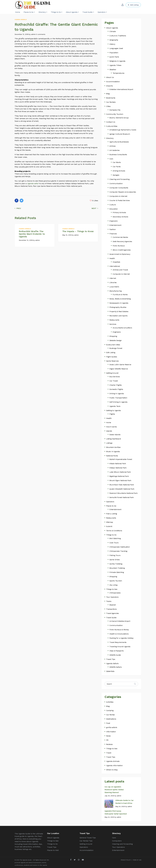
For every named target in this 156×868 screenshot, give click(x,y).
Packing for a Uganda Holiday (121, 638)
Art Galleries (114, 150)
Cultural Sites (112, 126)
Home (109, 422)
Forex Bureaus (119, 246)
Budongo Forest (116, 348)
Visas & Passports (117, 651)
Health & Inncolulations (119, 634)
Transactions (111, 609)
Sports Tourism (116, 581)
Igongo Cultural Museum (120, 134)
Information (111, 732)
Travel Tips (111, 659)
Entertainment (115, 225)
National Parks (112, 456)
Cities (108, 106)
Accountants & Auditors (122, 328)
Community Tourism (115, 114)
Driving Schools (119, 171)
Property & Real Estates (119, 311)
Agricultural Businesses (119, 142)
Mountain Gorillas (113, 447)
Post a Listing (112, 514)
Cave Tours (114, 543)
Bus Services (115, 377)
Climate (113, 31)
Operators (110, 502)
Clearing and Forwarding (119, 179)
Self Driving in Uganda (118, 402)
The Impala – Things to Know (78, 231)
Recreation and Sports (118, 316)
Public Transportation (118, 398)
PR (107, 740)
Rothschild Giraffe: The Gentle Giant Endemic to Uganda (32, 234)
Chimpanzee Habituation (120, 547)
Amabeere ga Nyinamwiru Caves (123, 130)
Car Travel (114, 381)
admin (33, 34)
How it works (111, 427)
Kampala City (115, 110)
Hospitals (116, 262)
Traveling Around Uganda (120, 647)
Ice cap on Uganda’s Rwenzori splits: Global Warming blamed (114, 790)
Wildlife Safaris (116, 667)
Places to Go (111, 506)
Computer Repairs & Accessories (123, 192)
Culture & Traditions (118, 36)
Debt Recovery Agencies (122, 241)
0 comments (41, 34)
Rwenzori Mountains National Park (123, 493)
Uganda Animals (21, 20)
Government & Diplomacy (120, 254)
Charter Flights (116, 385)
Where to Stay (112, 770)
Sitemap (110, 522)
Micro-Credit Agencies (122, 250)
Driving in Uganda (117, 394)
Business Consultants (118, 155)
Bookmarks (111, 98)
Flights (112, 414)
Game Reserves (112, 361)
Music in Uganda (113, 451)
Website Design (116, 340)
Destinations (111, 719)
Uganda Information (114, 765)
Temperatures (119, 73)
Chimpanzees (115, 593)
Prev (18, 208)
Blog (108, 94)
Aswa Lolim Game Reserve (120, 365)
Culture (113, 205)
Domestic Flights (116, 389)
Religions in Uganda (117, 61)
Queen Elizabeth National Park (122, 489)
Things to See (112, 589)
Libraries (113, 282)
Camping (110, 710)
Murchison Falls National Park (122, 485)
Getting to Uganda (113, 410)
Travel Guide (111, 618)
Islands (109, 431)
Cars (111, 159)
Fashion (113, 229)
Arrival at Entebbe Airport (120, 621)
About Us (110, 77)
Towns (109, 601)
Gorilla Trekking (116, 564)
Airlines (112, 146)
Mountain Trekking (117, 568)
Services (113, 324)
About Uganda (112, 28)
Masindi (113, 605)
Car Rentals (111, 102)
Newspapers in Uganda (119, 303)
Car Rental (110, 715)
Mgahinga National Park (119, 476)
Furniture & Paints (120, 295)
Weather (113, 70)
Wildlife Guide (115, 655)
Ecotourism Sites (113, 345)
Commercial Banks (120, 237)
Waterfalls (110, 671)
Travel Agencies (113, 613)
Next (95, 208)
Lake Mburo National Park (120, 472)
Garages (116, 175)
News (108, 736)
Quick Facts (114, 57)
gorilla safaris (112, 727)
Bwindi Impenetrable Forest (121, 459)
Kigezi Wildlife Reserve (119, 369)
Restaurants (114, 320)
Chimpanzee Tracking (118, 551)
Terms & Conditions (114, 531)
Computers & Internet (118, 196)
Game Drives (115, 560)
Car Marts (117, 162)
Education (114, 209)
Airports (109, 86)
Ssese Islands (115, 435)
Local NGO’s (114, 287)
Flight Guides (112, 357)
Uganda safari (33, 183)
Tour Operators (112, 597)
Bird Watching (115, 538)
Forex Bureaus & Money (119, 630)
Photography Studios (118, 307)
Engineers (117, 332)
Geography (114, 40)
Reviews (109, 744)
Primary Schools (119, 212)
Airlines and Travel (120, 270)
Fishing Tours (115, 555)
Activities (110, 702)
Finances (113, 234)
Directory (110, 138)
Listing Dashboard (114, 439)
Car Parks (117, 167)
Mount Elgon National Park (120, 480)
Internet (113, 278)
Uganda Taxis (115, 406)
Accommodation (113, 82)
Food (108, 723)
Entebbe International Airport (121, 89)
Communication (116, 183)
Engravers (113, 221)
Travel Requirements (118, 642)
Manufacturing (115, 291)
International (115, 266)
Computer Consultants (119, 188)
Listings (109, 443)
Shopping (113, 336)
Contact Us (111, 122)
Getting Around (112, 373)
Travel (109, 753)
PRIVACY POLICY (126, 860)
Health (112, 258)
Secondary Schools (120, 217)
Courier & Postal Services (120, 200)
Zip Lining (113, 585)
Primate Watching (117, 572)
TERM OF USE (137, 860)
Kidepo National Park (118, 468)
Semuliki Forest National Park (121, 497)
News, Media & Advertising (120, 299)
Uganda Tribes (115, 65)
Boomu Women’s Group (119, 118)
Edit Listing (111, 352)
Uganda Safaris (112, 663)
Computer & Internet (121, 274)
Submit (109, 526)
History (112, 44)
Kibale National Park (118, 464)
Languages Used (116, 48)
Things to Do (111, 535)
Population (114, 53)
